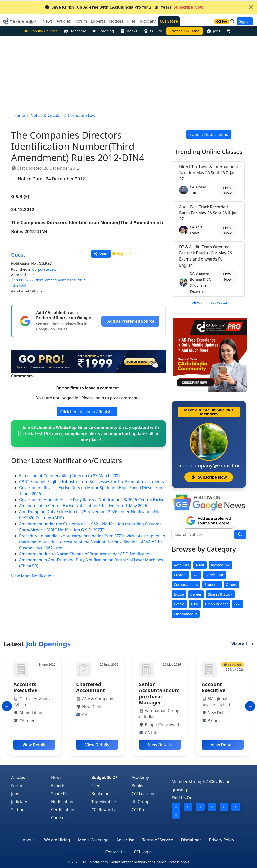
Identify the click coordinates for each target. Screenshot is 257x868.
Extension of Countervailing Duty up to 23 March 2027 (70, 476)
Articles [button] (64, 21)
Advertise (125, 840)
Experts (58, 786)
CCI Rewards (103, 810)
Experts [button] (98, 21)
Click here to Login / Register (87, 412)
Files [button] (131, 21)
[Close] (251, 7)
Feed (96, 786)
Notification (62, 802)
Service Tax (215, 575)
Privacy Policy (221, 840)
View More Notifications (33, 576)
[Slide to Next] (250, 706)
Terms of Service (158, 840)
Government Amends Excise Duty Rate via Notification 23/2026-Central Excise (92, 500)
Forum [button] (81, 21)
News (56, 777)
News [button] (48, 21)
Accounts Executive (25, 687)
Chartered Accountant (90, 687)
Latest (37, 644)
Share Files (61, 794)
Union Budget (216, 604)
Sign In (245, 21)
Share (101, 254)
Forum (17, 786)
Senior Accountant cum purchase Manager (159, 693)
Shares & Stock (220, 594)
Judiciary (19, 802)
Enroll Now (228, 190)
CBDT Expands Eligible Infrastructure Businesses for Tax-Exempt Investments (91, 482)
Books (129, 31)
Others (232, 585)
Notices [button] (116, 21)
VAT (196, 575)
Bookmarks (102, 794)
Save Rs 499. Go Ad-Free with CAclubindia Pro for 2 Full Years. (125, 7)
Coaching (103, 31)
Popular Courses (41, 31)
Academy (75, 31)
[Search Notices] (203, 534)
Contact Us (116, 852)
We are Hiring (57, 840)
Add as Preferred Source (131, 321)
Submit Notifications (209, 134)
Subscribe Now (209, 477)
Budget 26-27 (104, 777)
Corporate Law (44, 269)
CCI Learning (144, 794)
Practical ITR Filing (184, 31)
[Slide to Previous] (7, 706)
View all (243, 644)
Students (212, 585)
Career (196, 594)
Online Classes (209, 152)
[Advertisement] (128, 73)
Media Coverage (93, 840)
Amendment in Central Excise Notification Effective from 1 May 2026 (83, 506)
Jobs (213, 31)
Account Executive (214, 687)
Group (141, 802)
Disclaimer (191, 840)
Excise (179, 594)
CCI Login (143, 852)
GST (238, 604)
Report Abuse (125, 254)
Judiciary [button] (148, 21)
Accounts (181, 565)
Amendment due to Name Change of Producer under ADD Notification (85, 554)
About (28, 840)
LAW (195, 604)
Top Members (104, 802)
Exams (179, 604)
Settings (19, 810)
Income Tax (220, 565)
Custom (180, 575)
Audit (200, 565)
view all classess (210, 303)
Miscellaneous (186, 614)
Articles (18, 777)
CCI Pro (153, 31)
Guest (18, 255)
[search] (240, 534)
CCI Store (169, 21)
